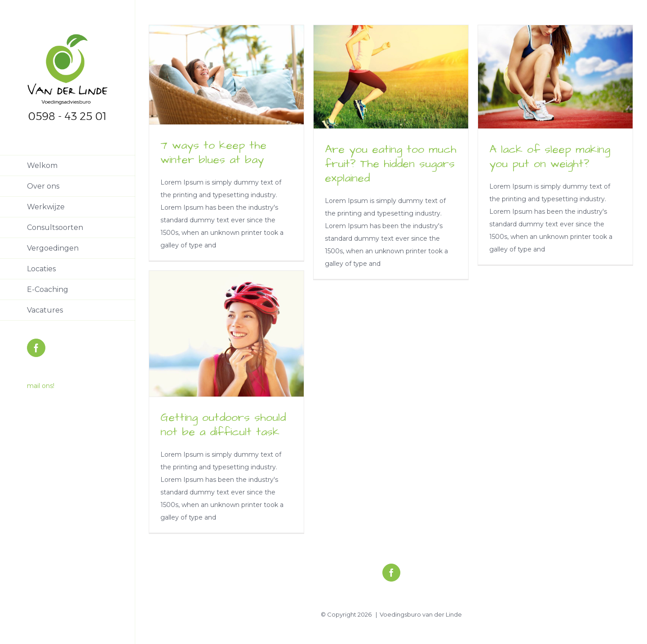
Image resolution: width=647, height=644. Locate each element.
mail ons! (41, 386)
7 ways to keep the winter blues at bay (213, 152)
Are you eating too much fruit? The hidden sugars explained (391, 164)
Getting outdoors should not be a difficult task (223, 425)
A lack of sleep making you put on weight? (550, 157)
